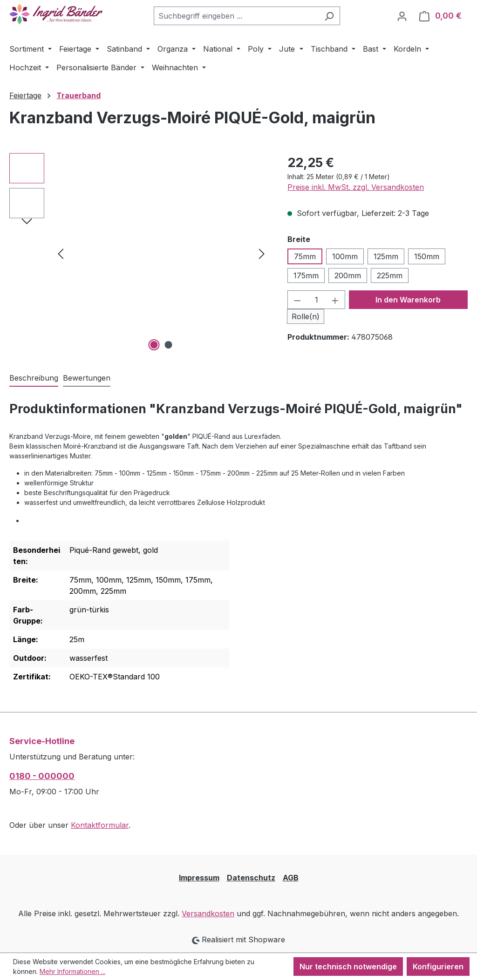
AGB (291, 878)
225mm (390, 275)
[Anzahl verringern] (297, 300)
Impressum (199, 878)
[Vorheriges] (61, 253)
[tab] (34, 378)
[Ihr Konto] (402, 16)
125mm (386, 256)
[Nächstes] (262, 253)
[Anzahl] (317, 300)
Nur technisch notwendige (348, 967)
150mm (427, 256)
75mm (305, 256)
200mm (348, 275)
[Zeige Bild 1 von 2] (154, 345)
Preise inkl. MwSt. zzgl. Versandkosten (356, 187)
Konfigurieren (438, 967)
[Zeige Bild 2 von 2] (168, 345)
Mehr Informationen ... (72, 971)
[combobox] (236, 16)
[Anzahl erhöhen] (335, 300)
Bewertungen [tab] (87, 378)
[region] (139, 253)
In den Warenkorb (408, 300)
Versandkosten (208, 913)
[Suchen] (329, 16)
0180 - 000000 (42, 776)
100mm (345, 256)
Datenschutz (251, 878)
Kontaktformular (100, 825)
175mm (306, 275)
